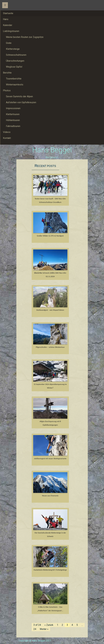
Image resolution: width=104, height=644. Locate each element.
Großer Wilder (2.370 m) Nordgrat (50, 236)
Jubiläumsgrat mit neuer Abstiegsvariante (50, 458)
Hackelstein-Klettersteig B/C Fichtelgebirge (50, 570)
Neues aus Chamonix (50, 496)
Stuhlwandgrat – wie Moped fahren (50, 310)
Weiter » (44, 629)
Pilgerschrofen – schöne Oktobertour (50, 347)
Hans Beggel (52, 150)
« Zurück (49, 625)
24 (35, 629)
